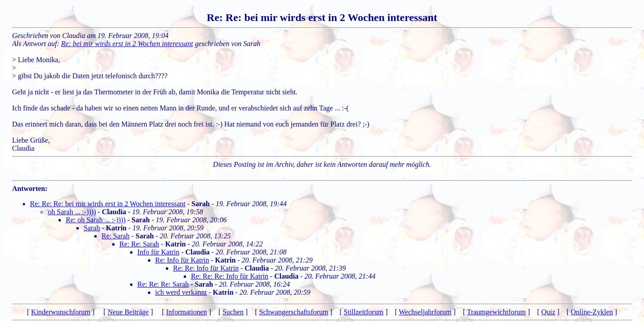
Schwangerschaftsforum (294, 312)
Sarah (92, 228)
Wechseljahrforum (425, 312)
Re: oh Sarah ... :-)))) (96, 220)
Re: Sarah (116, 236)
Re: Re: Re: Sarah (163, 284)
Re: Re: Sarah (139, 244)
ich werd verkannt (181, 292)
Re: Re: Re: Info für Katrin (230, 276)
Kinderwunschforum (61, 312)
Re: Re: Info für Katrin (206, 268)
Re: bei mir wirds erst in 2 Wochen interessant (127, 44)
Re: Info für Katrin (182, 260)
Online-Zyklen (592, 312)
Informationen (186, 312)
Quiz (548, 312)
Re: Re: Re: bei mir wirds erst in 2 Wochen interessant (108, 204)
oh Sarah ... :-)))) (72, 212)
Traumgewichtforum (496, 312)
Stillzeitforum (364, 312)
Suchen (233, 312)
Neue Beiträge (128, 312)
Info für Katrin (158, 252)
